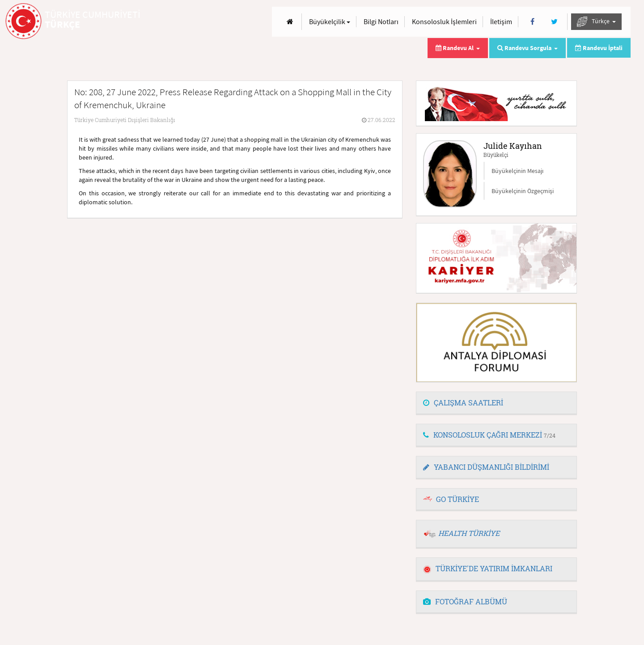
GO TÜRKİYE (458, 499)
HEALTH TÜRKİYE (469, 533)
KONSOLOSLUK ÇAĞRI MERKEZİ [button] (489, 435)
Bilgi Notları (381, 21)
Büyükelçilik (330, 21)
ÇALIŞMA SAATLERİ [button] (463, 403)
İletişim (501, 21)
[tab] (496, 403)
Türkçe (596, 22)
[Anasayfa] (290, 22)
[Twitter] (554, 22)
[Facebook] (532, 22)
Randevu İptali (599, 48)
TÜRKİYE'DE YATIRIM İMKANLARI (488, 568)
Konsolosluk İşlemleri (444, 21)
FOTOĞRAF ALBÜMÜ (465, 601)
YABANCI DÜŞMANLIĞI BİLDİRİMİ (486, 467)
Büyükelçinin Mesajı (517, 171)
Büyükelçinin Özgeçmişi (523, 191)
